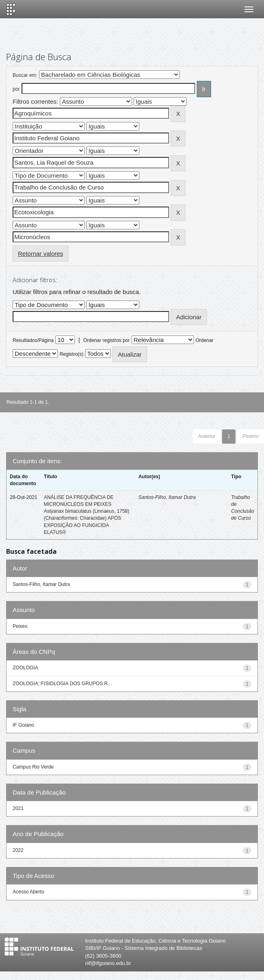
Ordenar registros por (106, 340)
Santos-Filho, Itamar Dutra (167, 497)
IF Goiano (23, 725)
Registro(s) (71, 354)
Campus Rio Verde (33, 767)
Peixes (20, 626)
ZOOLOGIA (25, 668)
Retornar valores (41, 254)
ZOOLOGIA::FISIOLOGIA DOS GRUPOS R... (62, 684)
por (16, 89)
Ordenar (205, 340)
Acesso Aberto (28, 892)
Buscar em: (25, 75)
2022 (18, 850)
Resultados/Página (33, 340)
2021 (18, 808)
